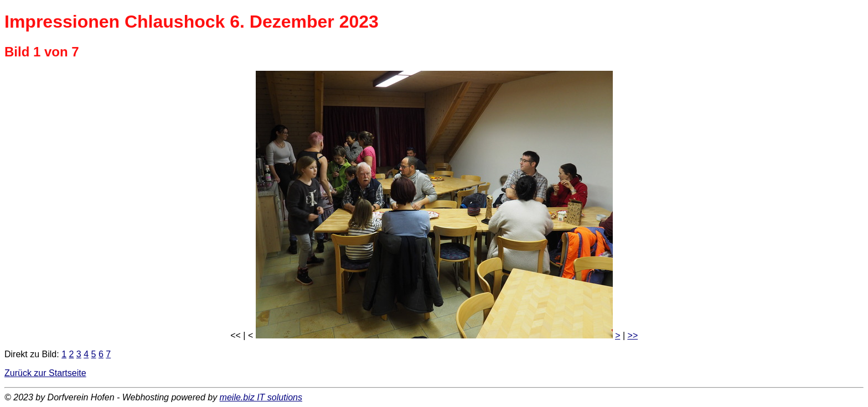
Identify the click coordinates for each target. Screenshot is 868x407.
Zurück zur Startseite (45, 373)
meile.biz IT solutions (261, 397)
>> (632, 335)
